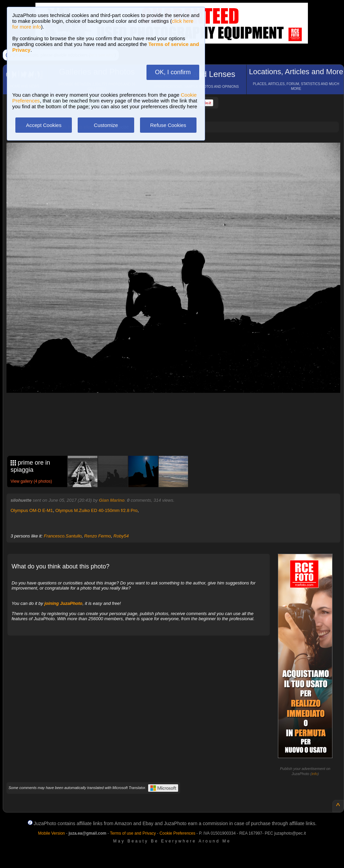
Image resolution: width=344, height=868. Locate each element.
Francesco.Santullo (63, 536)
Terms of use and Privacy (133, 833)
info (315, 774)
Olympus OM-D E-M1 (32, 510)
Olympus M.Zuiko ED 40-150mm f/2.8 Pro (96, 510)
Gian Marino (112, 500)
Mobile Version (52, 833)
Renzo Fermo (98, 536)
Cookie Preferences (177, 833)
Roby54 (121, 536)
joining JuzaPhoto (63, 603)
